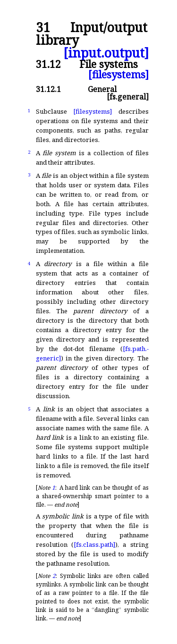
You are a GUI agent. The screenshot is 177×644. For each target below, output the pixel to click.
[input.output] (106, 53)
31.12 (48, 64)
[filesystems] (118, 74)
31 (43, 28)
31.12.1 (48, 89)
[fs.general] (128, 97)
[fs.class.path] (94, 544)
